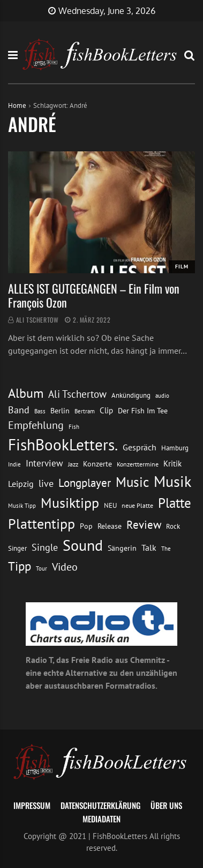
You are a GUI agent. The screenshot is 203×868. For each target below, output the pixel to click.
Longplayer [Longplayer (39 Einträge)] (85, 483)
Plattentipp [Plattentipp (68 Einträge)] (42, 524)
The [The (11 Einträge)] (166, 548)
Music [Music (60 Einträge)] (132, 482)
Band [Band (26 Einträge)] (19, 410)
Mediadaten (101, 819)
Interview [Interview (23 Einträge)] (44, 463)
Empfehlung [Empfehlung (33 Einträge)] (36, 425)
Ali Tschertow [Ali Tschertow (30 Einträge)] (77, 394)
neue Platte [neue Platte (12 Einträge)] (137, 505)
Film (182, 267)
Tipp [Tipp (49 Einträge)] (20, 566)
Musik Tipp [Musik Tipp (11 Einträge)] (22, 505)
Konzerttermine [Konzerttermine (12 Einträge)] (138, 464)
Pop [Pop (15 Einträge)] (86, 526)
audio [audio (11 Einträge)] (162, 395)
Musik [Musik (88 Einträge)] (172, 482)
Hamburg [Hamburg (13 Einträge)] (175, 448)
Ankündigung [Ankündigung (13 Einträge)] (131, 395)
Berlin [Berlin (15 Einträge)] (60, 411)
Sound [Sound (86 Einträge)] (83, 545)
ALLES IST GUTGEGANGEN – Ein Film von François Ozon (94, 295)
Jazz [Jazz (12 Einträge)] (73, 464)
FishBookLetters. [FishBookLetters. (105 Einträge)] (63, 444)
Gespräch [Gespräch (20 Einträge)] (140, 447)
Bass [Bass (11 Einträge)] (40, 411)
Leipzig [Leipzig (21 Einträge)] (21, 484)
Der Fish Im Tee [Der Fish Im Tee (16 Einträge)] (143, 411)
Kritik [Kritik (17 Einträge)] (172, 464)
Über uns (166, 805)
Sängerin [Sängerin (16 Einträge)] (122, 548)
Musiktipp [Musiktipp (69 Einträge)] (70, 503)
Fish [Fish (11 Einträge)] (74, 426)
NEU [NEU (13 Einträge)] (110, 505)
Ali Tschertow (37, 320)
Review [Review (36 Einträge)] (144, 525)
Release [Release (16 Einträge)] (110, 526)
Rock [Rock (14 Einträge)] (173, 526)
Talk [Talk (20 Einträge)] (149, 548)
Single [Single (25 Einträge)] (45, 547)
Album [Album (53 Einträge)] (26, 393)
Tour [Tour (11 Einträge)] (42, 568)
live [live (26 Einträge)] (46, 483)
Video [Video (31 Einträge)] (65, 567)
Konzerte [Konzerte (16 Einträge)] (97, 464)
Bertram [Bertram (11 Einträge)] (85, 411)
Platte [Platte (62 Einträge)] (175, 503)
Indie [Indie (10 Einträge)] (14, 464)
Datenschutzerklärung (100, 805)
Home (17, 105)
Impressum (32, 805)
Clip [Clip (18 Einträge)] (106, 410)
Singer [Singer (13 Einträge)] (17, 548)
